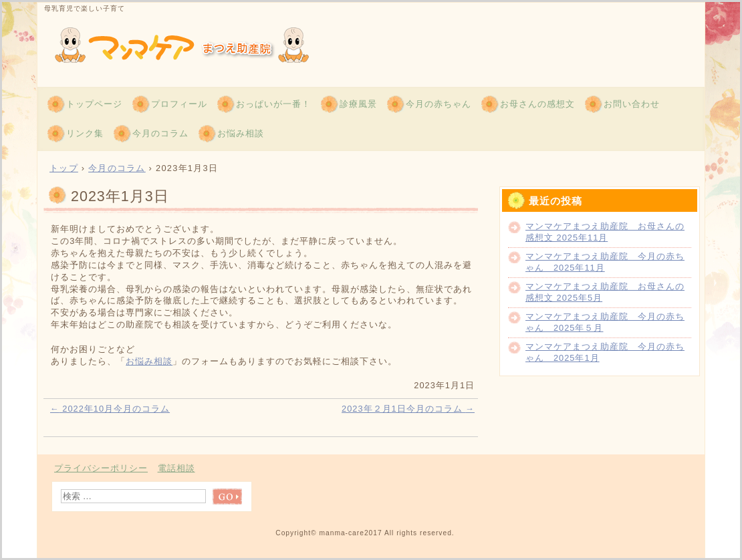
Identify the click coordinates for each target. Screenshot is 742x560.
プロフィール (179, 104)
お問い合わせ (632, 104)
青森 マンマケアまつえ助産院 (198, 43)
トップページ (94, 104)
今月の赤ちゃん (439, 104)
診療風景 (358, 104)
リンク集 (85, 133)
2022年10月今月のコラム (110, 409)
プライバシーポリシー (101, 468)
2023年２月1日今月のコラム (408, 409)
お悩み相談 (241, 133)
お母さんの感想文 (537, 104)
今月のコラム (160, 133)
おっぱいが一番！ (273, 104)
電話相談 (176, 468)
